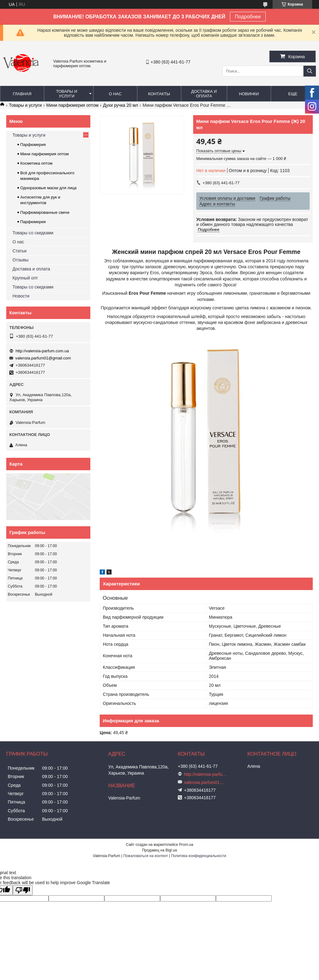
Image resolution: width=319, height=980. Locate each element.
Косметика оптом (36, 163)
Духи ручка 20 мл (120, 105)
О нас (115, 94)
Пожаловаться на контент (146, 856)
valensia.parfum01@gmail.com (43, 358)
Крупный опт (25, 278)
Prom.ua (186, 845)
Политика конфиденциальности (199, 856)
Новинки (249, 94)
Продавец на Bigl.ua (159, 850)
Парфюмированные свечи (45, 212)
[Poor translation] (23, 890)
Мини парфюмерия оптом (72, 105)
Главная (22, 94)
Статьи (19, 251)
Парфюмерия (33, 145)
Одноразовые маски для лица (48, 188)
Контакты (159, 94)
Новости (21, 296)
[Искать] (310, 71)
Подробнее (248, 17)
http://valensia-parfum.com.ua (42, 351)
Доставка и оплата (204, 94)
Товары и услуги (67, 94)
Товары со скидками (33, 233)
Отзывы (20, 260)
